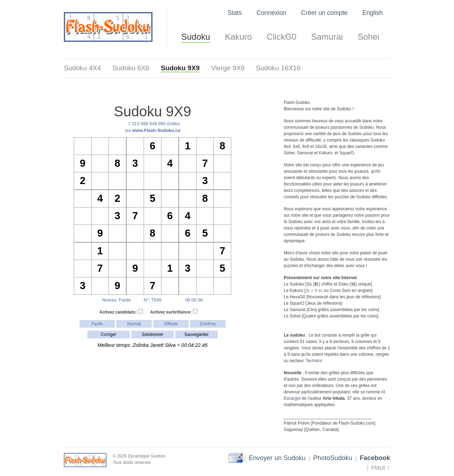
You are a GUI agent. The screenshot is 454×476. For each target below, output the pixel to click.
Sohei (368, 37)
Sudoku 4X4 (82, 68)
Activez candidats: (121, 312)
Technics (314, 361)
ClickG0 (282, 37)
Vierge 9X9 (228, 68)
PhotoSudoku (333, 458)
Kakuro (238, 37)
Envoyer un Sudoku (277, 458)
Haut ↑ (381, 467)
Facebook (375, 458)
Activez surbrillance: (174, 312)
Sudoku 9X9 (180, 68)
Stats (234, 13)
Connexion (271, 13)
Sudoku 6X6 (131, 68)
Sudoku (196, 37)
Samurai (327, 37)
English (372, 13)
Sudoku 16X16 (278, 68)
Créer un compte (324, 13)
